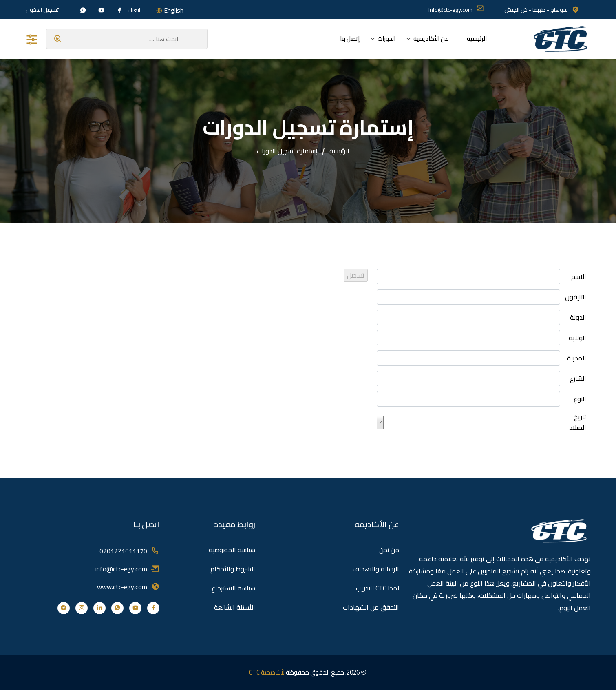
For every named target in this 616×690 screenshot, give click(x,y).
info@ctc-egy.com (456, 10)
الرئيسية (477, 39)
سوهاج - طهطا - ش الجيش (542, 10)
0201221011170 (123, 551)
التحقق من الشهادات (371, 607)
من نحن (389, 550)
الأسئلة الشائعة (235, 607)
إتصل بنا (350, 39)
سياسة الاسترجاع (233, 588)
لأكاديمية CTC (267, 672)
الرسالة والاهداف (376, 569)
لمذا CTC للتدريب (378, 588)
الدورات (386, 39)
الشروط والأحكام (233, 569)
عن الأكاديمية (431, 39)
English (174, 10)
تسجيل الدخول (42, 10)
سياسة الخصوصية (232, 550)
